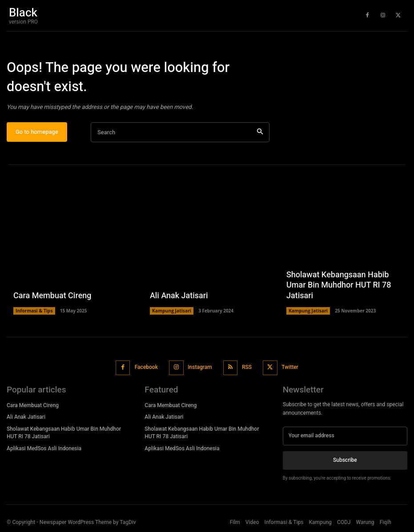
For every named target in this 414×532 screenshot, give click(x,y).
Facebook (146, 368)
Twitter (289, 368)
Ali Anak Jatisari (179, 298)
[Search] (260, 134)
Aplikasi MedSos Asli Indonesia (44, 449)
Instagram (200, 368)
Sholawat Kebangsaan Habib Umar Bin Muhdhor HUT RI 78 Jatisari (339, 288)
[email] (345, 436)
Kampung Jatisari (171, 313)
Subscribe (345, 461)
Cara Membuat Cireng (52, 298)
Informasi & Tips (34, 313)
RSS (246, 368)
